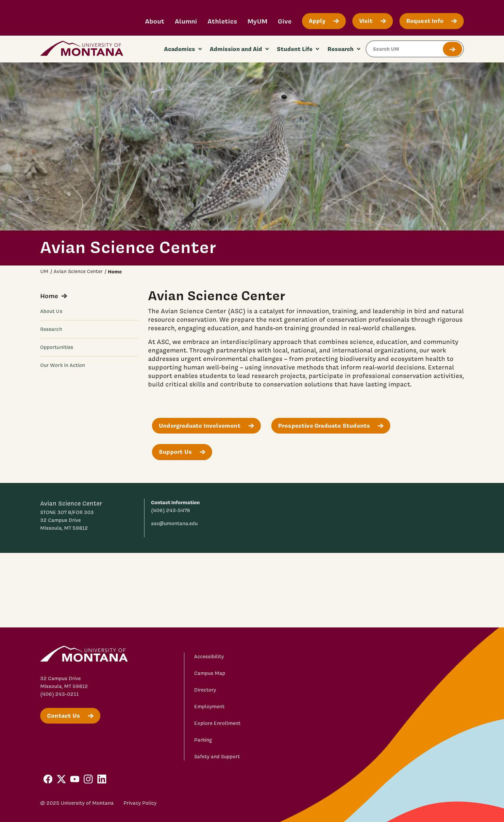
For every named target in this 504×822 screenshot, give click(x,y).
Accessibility (209, 657)
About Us (51, 311)
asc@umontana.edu (174, 523)
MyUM (257, 21)
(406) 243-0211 (59, 694)
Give (285, 21)
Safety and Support (217, 757)
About (155, 21)
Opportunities (57, 347)
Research (51, 329)
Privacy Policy (140, 803)
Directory (205, 690)
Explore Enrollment (217, 723)
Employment (209, 707)
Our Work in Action (63, 365)
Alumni (186, 21)
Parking (203, 740)
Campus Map (210, 673)
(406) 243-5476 (171, 510)
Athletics (222, 21)
